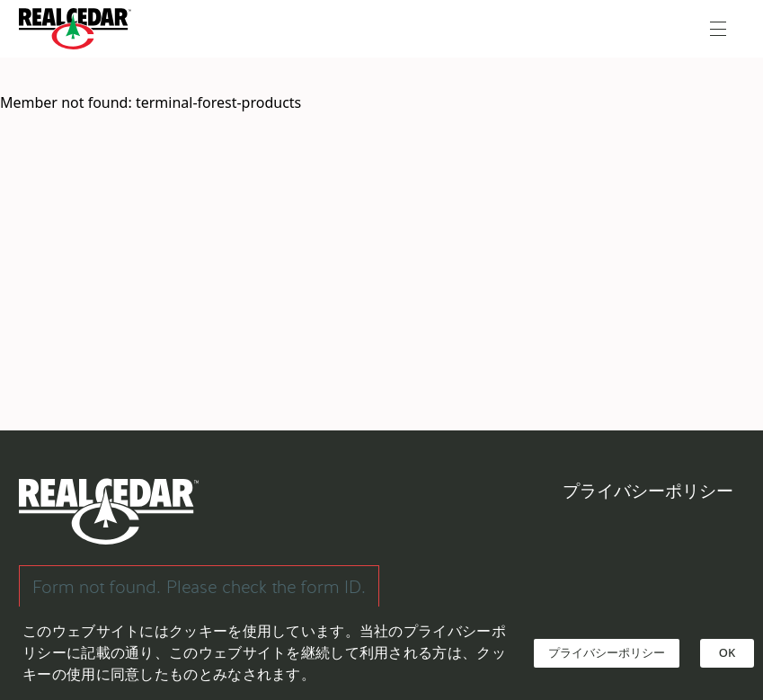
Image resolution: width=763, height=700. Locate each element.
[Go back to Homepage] (80, 29)
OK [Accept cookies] (727, 652)
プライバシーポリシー (648, 491)
